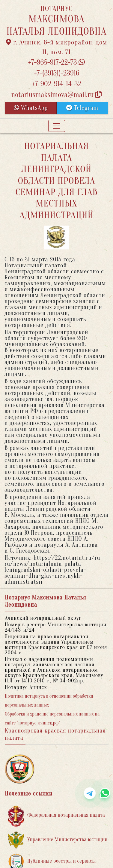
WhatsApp (31, 108)
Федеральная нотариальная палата (56, 815)
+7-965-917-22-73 (56, 63)
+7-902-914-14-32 (56, 84)
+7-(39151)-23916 (56, 73)
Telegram (82, 108)
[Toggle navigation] (57, 126)
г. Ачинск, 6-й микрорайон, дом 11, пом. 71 (57, 47)
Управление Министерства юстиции (58, 840)
